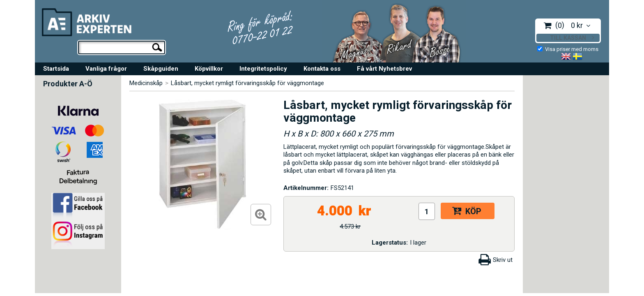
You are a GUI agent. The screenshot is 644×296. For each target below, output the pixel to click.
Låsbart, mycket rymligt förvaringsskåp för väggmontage (247, 83)
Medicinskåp (146, 83)
